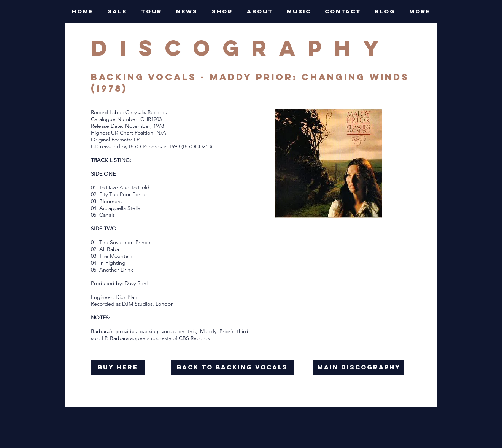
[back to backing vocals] (232, 367)
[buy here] (118, 367)
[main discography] (359, 367)
